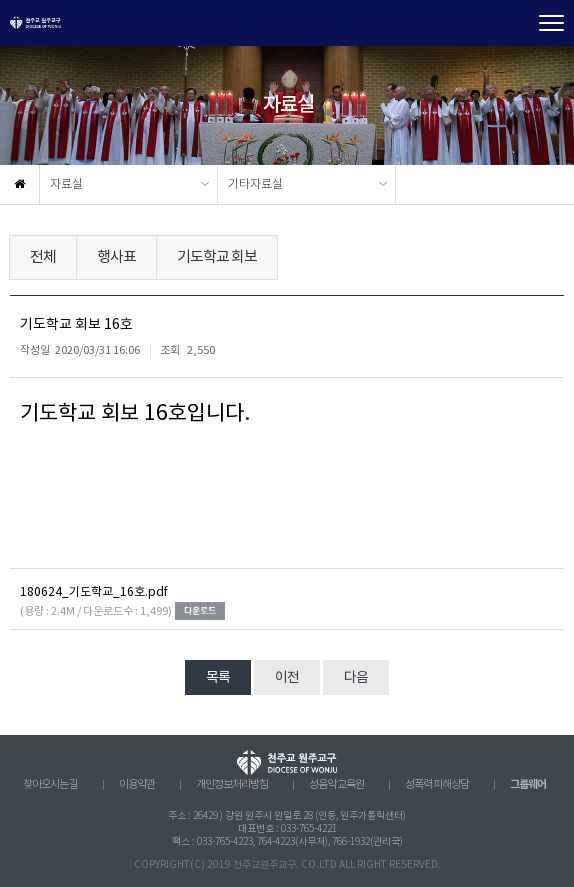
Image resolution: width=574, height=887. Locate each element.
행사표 (116, 257)
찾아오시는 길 (50, 785)
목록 (218, 678)
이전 (287, 678)
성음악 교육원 (336, 785)
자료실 (66, 184)
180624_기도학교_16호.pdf (94, 592)
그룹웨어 (528, 784)
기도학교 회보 (217, 257)
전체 (43, 257)
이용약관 (137, 785)
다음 (356, 678)
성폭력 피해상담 (437, 785)
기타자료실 (255, 184)
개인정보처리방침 (232, 785)
